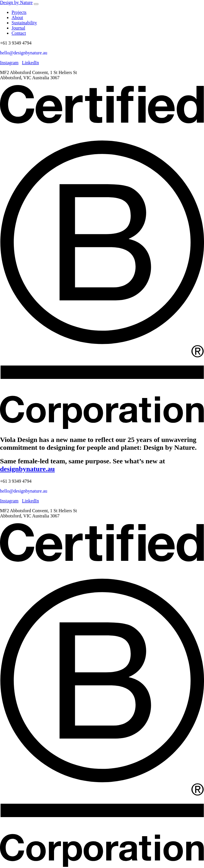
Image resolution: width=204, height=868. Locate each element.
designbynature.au (27, 469)
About (17, 17)
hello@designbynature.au (24, 53)
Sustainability (24, 23)
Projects (19, 12)
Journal (18, 28)
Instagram (9, 63)
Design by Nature (16, 2)
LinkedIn (30, 63)
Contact (19, 33)
